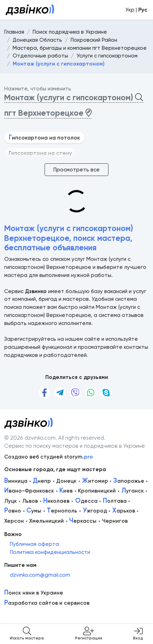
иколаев (56, 501)
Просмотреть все (76, 170)
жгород (95, 511)
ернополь (62, 511)
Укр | (136, 10)
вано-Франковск (29, 491)
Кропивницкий (97, 491)
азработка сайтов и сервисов (47, 603)
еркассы (83, 521)
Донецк (66, 481)
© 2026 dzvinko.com (30, 438)
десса (86, 501)
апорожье (129, 481)
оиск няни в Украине (34, 593)
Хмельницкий (46, 521)
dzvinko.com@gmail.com (40, 575)
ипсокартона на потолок (44, 138)
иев (66, 491)
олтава (115, 501)
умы (34, 511)
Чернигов (115, 521)
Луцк (11, 501)
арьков (124, 511)
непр (42, 481)
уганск (133, 491)
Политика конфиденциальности (50, 552)
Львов (30, 501)
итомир (95, 481)
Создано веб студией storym (49, 457)
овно (13, 511)
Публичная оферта (34, 544)
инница (16, 481)
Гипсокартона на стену (40, 153)
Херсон (14, 521)
